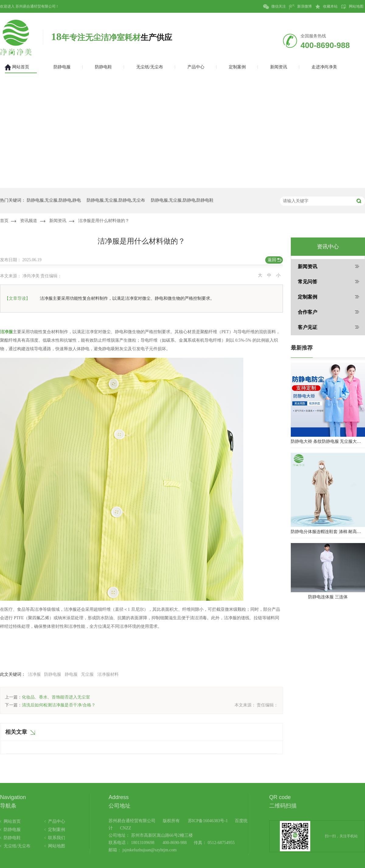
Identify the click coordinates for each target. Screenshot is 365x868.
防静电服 (53, 674)
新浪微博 (300, 7)
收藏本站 (326, 7)
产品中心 (57, 821)
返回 (272, 260)
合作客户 (308, 312)
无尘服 (87, 674)
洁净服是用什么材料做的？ (104, 221)
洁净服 (34, 674)
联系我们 (57, 838)
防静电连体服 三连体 (328, 597)
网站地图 (352, 7)
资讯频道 (29, 221)
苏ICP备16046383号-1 (208, 821)
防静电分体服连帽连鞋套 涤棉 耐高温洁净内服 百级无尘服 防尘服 (328, 532)
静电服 (71, 674)
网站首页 (12, 821)
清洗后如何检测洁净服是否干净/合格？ (59, 705)
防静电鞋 (12, 838)
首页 (4, 221)
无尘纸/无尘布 (17, 846)
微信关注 (275, 7)
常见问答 (308, 282)
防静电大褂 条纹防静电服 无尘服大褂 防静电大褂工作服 (328, 441)
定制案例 (308, 297)
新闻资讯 (58, 221)
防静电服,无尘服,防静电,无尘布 (116, 200)
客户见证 (308, 327)
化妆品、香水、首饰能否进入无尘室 (56, 697)
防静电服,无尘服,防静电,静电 (54, 200)
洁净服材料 (108, 674)
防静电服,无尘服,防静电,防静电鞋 (182, 200)
